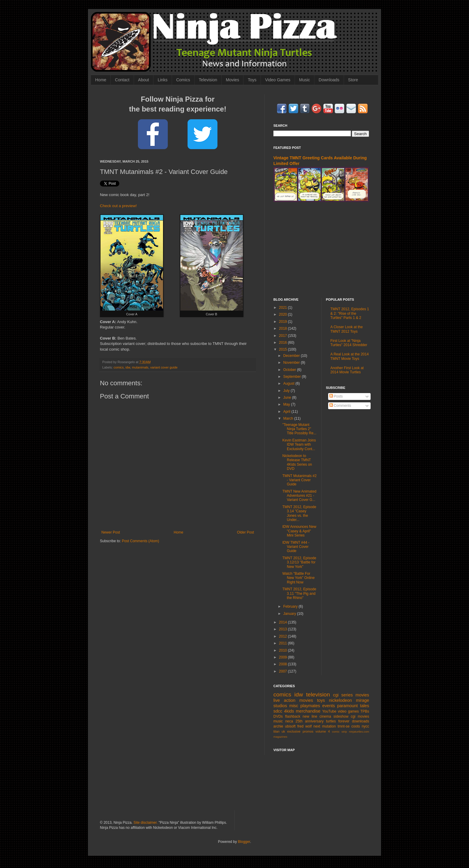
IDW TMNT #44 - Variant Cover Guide (296, 547)
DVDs (278, 716)
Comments (340, 406)
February (291, 606)
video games (348, 711)
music (278, 721)
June (288, 398)
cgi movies (360, 716)
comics (119, 367)
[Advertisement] (321, 250)
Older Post (245, 532)
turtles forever (338, 721)
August (289, 383)
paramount (347, 706)
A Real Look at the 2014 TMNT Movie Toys (350, 356)
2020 (284, 314)
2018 (284, 328)
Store (353, 80)
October (290, 370)
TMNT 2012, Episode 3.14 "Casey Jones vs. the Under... (299, 513)
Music (305, 80)
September (293, 377)
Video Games (278, 80)
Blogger (244, 842)
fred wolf (304, 726)
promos (308, 731)
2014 (284, 622)
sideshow (341, 716)
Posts (336, 396)
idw (128, 367)
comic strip (339, 732)
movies (362, 695)
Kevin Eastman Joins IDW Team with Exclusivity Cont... (299, 445)
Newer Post (111, 532)
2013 (284, 629)
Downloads (329, 80)
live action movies (293, 700)
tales (365, 706)
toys (321, 700)
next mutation (325, 726)
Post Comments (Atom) (140, 541)
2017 (284, 336)
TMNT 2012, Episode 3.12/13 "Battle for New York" (299, 562)
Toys (252, 80)
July (287, 391)
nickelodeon (341, 700)
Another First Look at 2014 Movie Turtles (347, 370)
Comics (183, 80)
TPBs (365, 711)
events (328, 706)
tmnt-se (344, 726)
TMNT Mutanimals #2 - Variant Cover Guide (299, 480)
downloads (361, 721)
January (290, 614)
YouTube (329, 711)
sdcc (278, 711)
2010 (284, 650)
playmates (310, 706)
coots (356, 726)
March (289, 418)
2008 (284, 664)
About (144, 80)
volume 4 (323, 731)
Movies (232, 80)
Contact (122, 80)
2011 (284, 643)
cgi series (343, 695)
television (318, 694)
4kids (289, 711)
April (287, 412)
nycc (365, 726)
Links (163, 80)
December (292, 356)
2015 (284, 349)
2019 (284, 322)
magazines (280, 737)
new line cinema (317, 716)
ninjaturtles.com (359, 732)
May (287, 404)
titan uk (279, 731)
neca (289, 721)
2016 (284, 343)
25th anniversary (310, 721)
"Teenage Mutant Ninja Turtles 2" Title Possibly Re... (299, 429)
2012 (284, 636)
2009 (284, 657)
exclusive (294, 731)
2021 (284, 308)
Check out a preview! (118, 206)
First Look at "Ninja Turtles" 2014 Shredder (349, 343)
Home (101, 80)
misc (294, 706)
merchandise (308, 711)
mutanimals (140, 367)
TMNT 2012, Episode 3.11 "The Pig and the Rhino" (299, 593)
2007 (284, 671)
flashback (293, 716)
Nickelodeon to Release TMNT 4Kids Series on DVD (297, 462)
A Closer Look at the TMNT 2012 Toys (347, 329)
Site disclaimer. (146, 823)
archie (278, 726)
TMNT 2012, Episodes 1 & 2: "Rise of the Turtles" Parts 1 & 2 (350, 313)
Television (208, 80)
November (292, 363)
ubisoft (290, 726)
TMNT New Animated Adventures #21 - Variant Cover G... (299, 496)
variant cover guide (164, 367)
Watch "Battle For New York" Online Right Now (299, 578)
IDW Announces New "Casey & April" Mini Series (299, 531)
